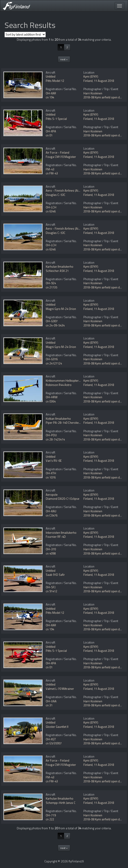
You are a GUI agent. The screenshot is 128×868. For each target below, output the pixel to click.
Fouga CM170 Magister (61, 157)
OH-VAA (51, 701)
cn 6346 (51, 211)
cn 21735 (51, 287)
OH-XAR (51, 93)
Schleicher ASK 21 (57, 271)
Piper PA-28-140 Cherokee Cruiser (68, 423)
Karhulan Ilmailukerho (60, 267)
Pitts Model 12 (55, 81)
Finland (88, 81)
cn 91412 (51, 591)
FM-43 (50, 169)
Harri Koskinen (93, 93)
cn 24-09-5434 (55, 325)
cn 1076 (51, 477)
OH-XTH (51, 473)
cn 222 (50, 819)
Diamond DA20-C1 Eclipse (63, 499)
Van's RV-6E (54, 461)
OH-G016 (52, 359)
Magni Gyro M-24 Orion (61, 309)
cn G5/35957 (54, 743)
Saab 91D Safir (55, 575)
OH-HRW (52, 397)
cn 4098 (51, 553)
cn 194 (50, 97)
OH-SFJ (51, 587)
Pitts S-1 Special (56, 119)
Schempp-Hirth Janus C (61, 803)
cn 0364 (51, 401)
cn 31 (49, 705)
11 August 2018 (104, 81)
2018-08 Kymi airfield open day (103, 97)
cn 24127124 (54, 363)
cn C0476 (52, 515)
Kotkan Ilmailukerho (58, 419)
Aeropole (52, 495)
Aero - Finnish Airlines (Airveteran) (68, 191)
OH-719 (51, 815)
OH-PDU (51, 435)
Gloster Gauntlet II (57, 727)
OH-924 (51, 283)
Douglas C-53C (56, 195)
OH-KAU (51, 511)
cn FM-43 (52, 173)
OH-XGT (51, 739)
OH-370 (51, 549)
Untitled (51, 76)
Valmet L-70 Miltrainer (60, 689)
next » (64, 59)
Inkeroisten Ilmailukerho (61, 533)
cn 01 (49, 135)
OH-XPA (51, 131)
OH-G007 (52, 321)
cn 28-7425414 (55, 439)
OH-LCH (51, 207)
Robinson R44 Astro (59, 385)
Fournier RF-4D (56, 537)
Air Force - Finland (57, 152)
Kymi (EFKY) (91, 76)
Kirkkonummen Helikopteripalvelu (67, 381)
